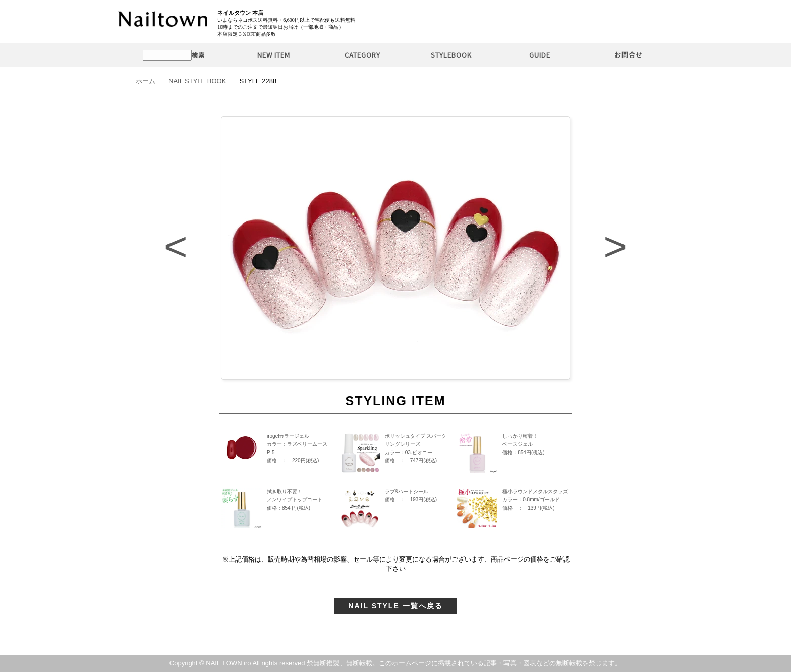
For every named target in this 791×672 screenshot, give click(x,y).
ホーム (146, 81)
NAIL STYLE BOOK (197, 81)
